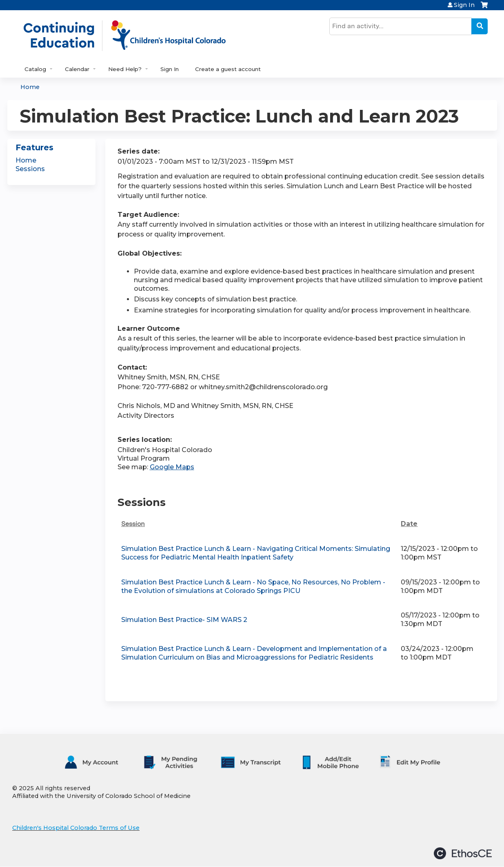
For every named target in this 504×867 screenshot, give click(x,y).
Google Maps (172, 467)
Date (409, 524)
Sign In (464, 5)
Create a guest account (228, 69)
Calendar (77, 69)
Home (30, 87)
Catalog (35, 69)
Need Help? (125, 69)
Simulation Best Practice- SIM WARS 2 (184, 620)
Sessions (30, 169)
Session (133, 524)
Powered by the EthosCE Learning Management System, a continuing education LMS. (463, 853)
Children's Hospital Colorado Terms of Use (76, 828)
